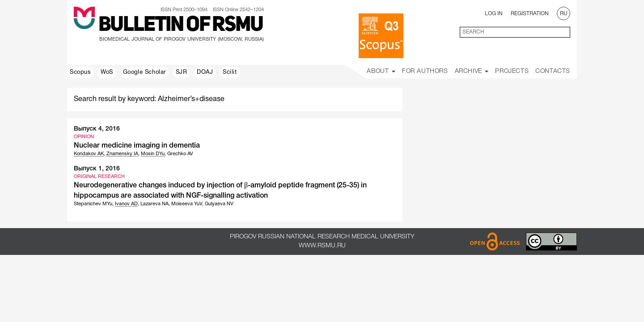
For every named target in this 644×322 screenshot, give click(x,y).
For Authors (425, 71)
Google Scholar (144, 72)
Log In (494, 14)
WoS (107, 72)
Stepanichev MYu (93, 204)
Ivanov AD (126, 204)
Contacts (553, 71)
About (381, 71)
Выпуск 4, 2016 (97, 129)
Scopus (80, 72)
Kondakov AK (89, 154)
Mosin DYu (153, 154)
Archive (472, 71)
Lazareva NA (155, 204)
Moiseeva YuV (187, 204)
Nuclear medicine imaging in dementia (137, 146)
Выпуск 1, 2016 (97, 169)
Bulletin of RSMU (181, 25)
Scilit (230, 72)
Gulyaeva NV (219, 204)
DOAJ (205, 72)
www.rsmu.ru (322, 246)
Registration (530, 14)
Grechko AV (180, 154)
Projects (512, 71)
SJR (182, 72)
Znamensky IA (122, 154)
